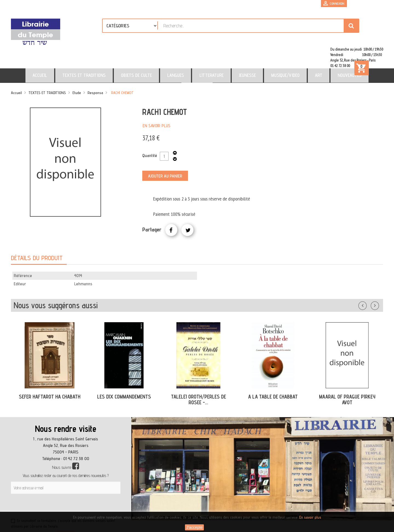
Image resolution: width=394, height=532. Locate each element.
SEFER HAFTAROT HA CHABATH (50, 373)
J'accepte (194, 527)
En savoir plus (157, 102)
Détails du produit (37, 234)
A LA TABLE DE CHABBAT (273, 373)
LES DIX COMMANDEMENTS (124, 373)
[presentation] (63, 484)
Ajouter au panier (165, 152)
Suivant (378, 281)
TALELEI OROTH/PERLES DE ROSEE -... (199, 376)
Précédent (368, 281)
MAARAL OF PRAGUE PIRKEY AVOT (347, 376)
